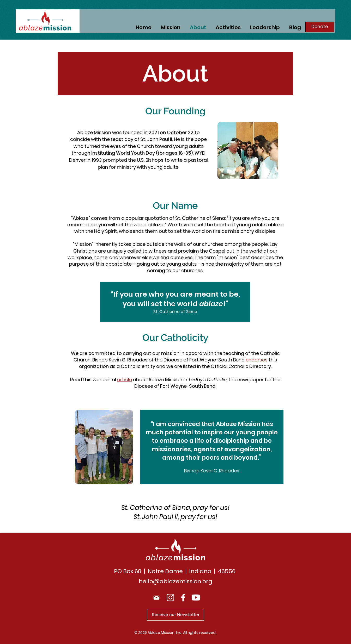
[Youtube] (196, 598)
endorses (257, 360)
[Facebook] (183, 598)
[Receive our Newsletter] (175, 615)
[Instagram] (170, 598)
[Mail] (156, 598)
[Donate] (320, 27)
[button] (228, 27)
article (125, 380)
